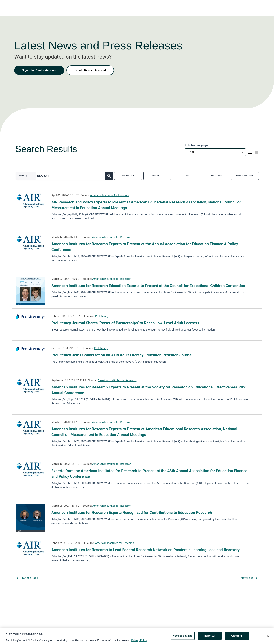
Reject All (210, 637)
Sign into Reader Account (39, 70)
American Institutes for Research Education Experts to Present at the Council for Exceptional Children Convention (148, 286)
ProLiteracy (102, 316)
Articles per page (196, 145)
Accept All (237, 637)
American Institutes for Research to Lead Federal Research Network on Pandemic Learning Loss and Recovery (145, 550)
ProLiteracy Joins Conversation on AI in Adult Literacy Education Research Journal (122, 355)
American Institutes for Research (110, 195)
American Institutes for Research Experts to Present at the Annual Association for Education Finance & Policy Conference (145, 247)
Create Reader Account (90, 70)
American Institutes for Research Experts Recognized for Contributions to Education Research (132, 513)
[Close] (268, 637)
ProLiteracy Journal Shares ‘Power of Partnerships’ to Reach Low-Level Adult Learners (125, 323)
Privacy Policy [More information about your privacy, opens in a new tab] (139, 642)
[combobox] (215, 152)
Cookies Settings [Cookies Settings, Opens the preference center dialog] (183, 637)
